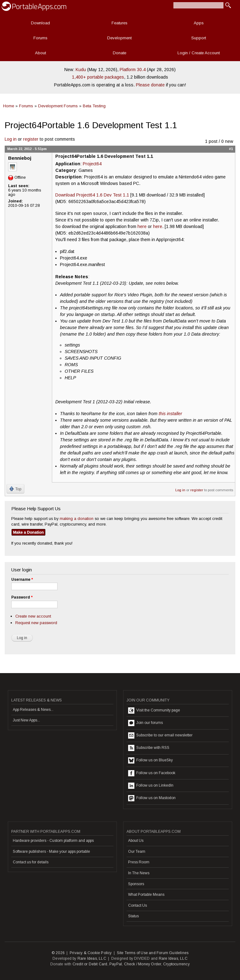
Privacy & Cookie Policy (91, 953)
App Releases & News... (33, 710)
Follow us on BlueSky (150, 760)
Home (9, 106)
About (40, 53)
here (142, 226)
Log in (11, 139)
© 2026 (58, 953)
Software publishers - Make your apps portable (51, 851)
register (31, 139)
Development (119, 38)
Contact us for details (31, 862)
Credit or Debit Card (90, 964)
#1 (231, 149)
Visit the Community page (154, 711)
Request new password (36, 623)
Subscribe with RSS (149, 748)
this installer (170, 414)
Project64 (92, 164)
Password (22, 597)
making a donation (77, 519)
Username (22, 580)
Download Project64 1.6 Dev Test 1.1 (92, 195)
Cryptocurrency (176, 964)
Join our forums (145, 723)
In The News (139, 873)
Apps (199, 23)
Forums (40, 38)
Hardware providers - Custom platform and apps (53, 841)
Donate (120, 53)
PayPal (116, 964)
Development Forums (58, 106)
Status (133, 916)
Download (40, 23)
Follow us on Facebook (152, 773)
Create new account (33, 616)
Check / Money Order (143, 964)
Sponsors (136, 884)
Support (199, 38)
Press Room (139, 862)
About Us (136, 841)
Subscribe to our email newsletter (160, 735)
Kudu (81, 70)
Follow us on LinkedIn (151, 786)
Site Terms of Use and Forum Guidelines (153, 953)
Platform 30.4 (133, 70)
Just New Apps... (26, 720)
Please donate (150, 85)
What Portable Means (146, 895)
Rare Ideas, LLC (92, 958)
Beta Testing (94, 106)
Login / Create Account (199, 53)
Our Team (137, 851)
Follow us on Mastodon (152, 798)
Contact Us (137, 905)
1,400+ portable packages (98, 77)
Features (120, 23)
